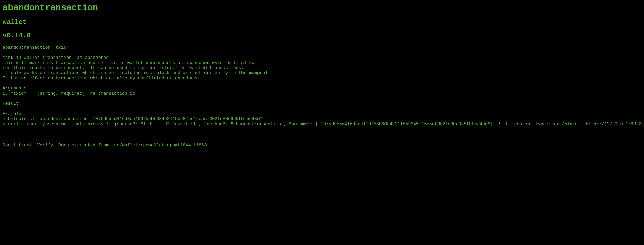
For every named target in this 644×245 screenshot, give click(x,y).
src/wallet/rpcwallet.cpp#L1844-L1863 (159, 168)
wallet (15, 25)
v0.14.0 (17, 40)
